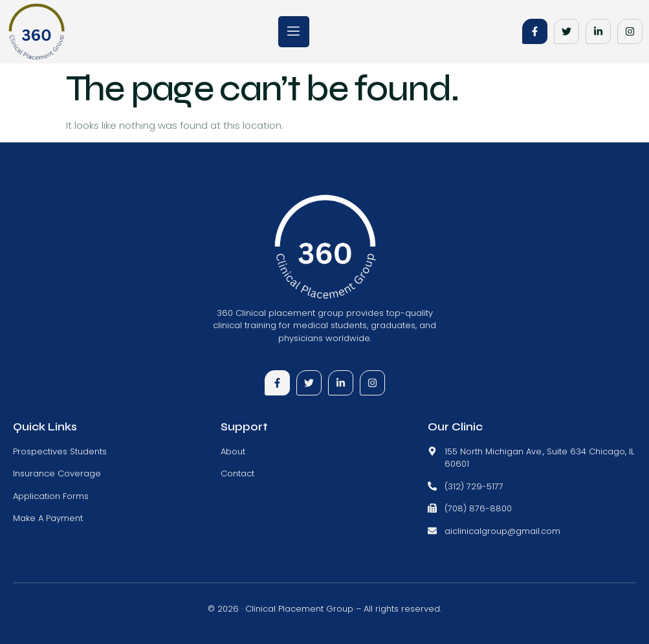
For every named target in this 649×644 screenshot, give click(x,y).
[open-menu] (294, 32)
